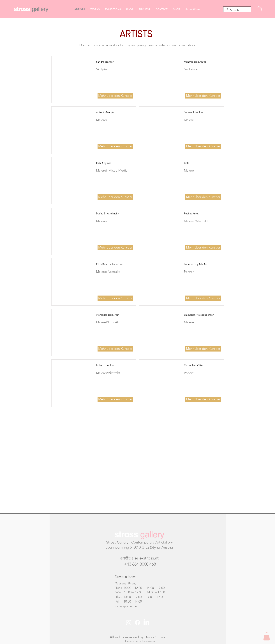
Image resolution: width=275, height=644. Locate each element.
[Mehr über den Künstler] (115, 96)
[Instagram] (129, 623)
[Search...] (237, 10)
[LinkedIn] (146, 623)
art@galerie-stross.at (139, 558)
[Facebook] (137, 623)
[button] (259, 9)
